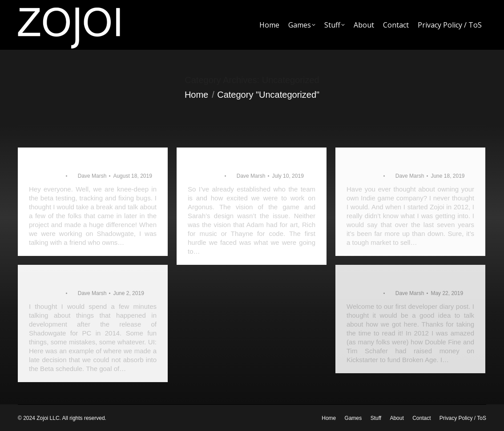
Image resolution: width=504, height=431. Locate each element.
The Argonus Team (383, 162)
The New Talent (59, 162)
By (88, 176)
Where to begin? (378, 279)
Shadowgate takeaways (74, 279)
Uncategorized (46, 176)
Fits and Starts (216, 162)
